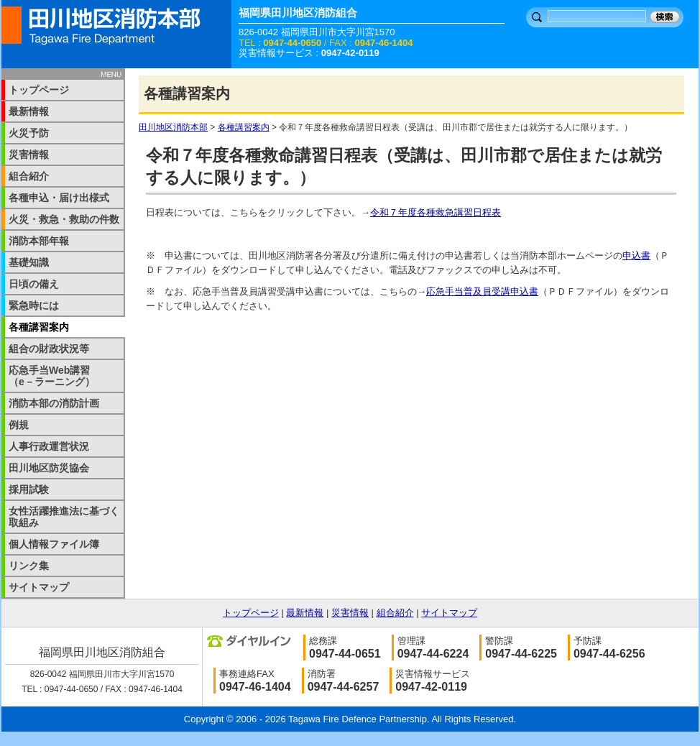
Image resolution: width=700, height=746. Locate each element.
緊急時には (34, 305)
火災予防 (29, 133)
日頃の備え (34, 284)
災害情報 (29, 155)
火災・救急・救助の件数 (64, 219)
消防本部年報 (39, 241)
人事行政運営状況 (49, 446)
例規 (19, 425)
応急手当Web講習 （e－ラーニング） (59, 376)
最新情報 (29, 111)
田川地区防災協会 (49, 468)
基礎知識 (29, 262)
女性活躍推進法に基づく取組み (64, 517)
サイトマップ (39, 587)
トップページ (39, 90)
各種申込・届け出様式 (59, 198)
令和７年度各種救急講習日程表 (436, 212)
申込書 (636, 255)
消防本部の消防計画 (54, 403)
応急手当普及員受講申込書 (482, 291)
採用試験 (29, 489)
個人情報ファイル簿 (54, 544)
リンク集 (29, 566)
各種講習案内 (244, 127)
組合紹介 (29, 176)
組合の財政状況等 (49, 349)
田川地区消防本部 (173, 127)
